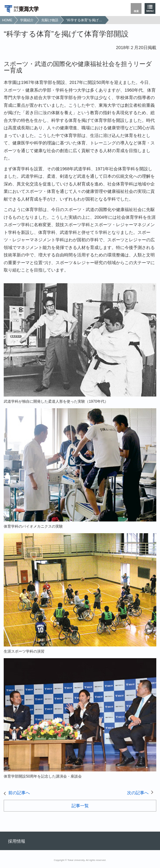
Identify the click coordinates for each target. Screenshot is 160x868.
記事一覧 (80, 806)
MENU (150, 11)
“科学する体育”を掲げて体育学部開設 (85, 20)
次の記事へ (138, 793)
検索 (136, 11)
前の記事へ (19, 793)
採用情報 (17, 841)
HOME (7, 20)
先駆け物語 (50, 20)
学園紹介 (27, 20)
